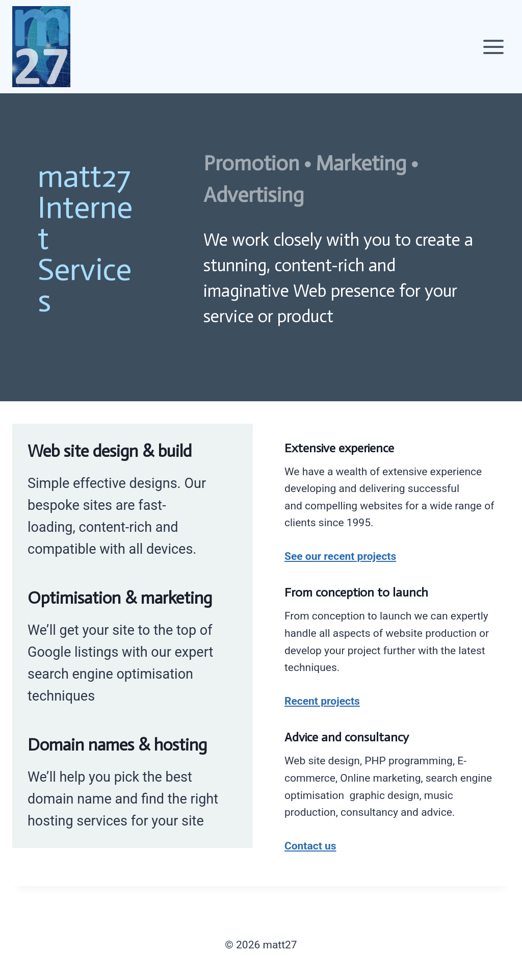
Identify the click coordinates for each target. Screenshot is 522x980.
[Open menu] (493, 47)
